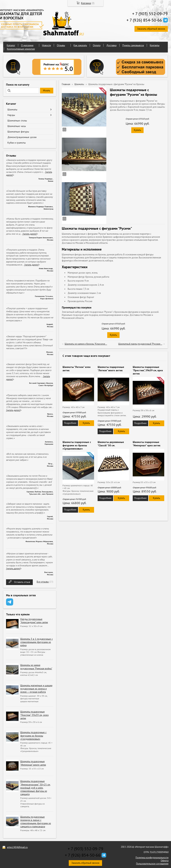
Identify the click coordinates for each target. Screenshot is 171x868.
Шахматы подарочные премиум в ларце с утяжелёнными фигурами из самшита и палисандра (36, 822)
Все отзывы (43, 582)
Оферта (165, 861)
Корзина (86, 3)
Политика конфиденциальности (152, 858)
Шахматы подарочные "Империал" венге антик (33, 763)
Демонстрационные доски (22, 137)
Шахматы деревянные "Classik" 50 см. (111, 444)
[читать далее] (30, 234)
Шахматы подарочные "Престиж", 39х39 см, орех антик (34, 715)
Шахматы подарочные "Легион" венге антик (111, 369)
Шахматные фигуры (18, 132)
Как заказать (80, 45)
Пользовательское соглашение (152, 864)
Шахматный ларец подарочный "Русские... (140, 344)
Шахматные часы (17, 126)
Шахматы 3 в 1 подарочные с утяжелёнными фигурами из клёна (37, 642)
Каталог (11, 45)
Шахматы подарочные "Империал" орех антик (147, 444)
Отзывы (61, 45)
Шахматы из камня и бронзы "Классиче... (86, 344)
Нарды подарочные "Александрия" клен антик (34, 621)
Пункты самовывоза (133, 45)
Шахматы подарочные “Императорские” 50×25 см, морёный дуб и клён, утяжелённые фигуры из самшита (35, 788)
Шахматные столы (17, 121)
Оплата (97, 45)
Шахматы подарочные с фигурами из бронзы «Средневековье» (33, 736)
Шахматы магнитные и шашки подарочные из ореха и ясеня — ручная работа (36, 689)
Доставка (111, 45)
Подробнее (70, 423)
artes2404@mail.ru (17, 847)
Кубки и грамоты (17, 143)
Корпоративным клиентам (21, 49)
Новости (46, 45)
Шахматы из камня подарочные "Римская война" (36, 667)
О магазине (27, 45)
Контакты (155, 45)
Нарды (11, 115)
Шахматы (12, 109)
